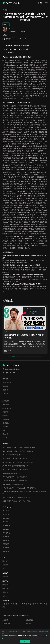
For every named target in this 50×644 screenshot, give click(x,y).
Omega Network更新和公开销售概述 (18, 46)
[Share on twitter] (3, 373)
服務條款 (5, 620)
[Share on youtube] (14, 373)
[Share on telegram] (11, 373)
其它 (4, 607)
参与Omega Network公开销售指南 (17, 49)
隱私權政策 (29, 620)
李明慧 (11, 29)
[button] (41, 3)
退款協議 (29, 624)
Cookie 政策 (6, 624)
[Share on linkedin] (7, 373)
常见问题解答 (10, 53)
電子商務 (7, 331)
